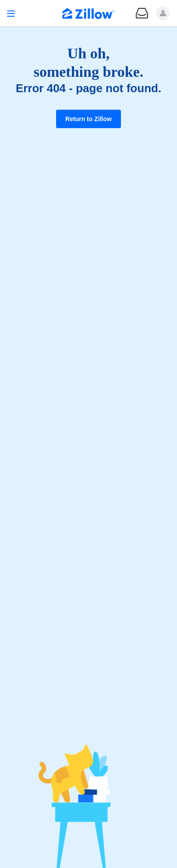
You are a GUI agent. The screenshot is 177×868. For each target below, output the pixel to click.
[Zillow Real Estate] (88, 14)
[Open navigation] (11, 13)
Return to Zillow (88, 119)
